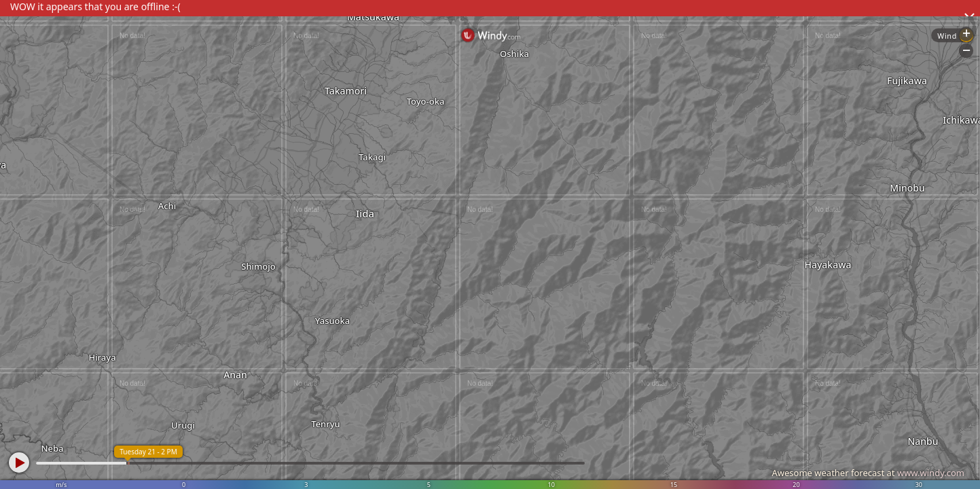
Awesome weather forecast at (868, 473)
